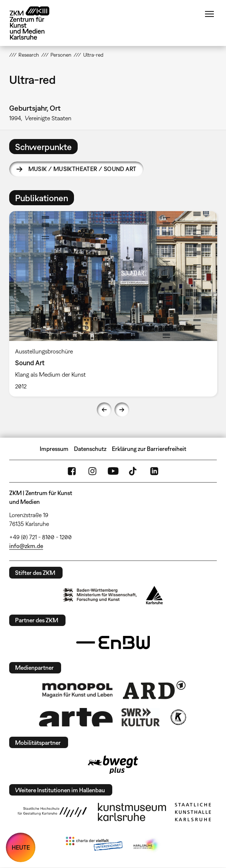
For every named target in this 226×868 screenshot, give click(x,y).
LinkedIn (154, 471)
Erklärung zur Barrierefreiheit (149, 449)
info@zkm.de (26, 546)
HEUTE (21, 847)
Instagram (92, 471)
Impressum (54, 449)
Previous (104, 410)
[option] (113, 304)
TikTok (134, 471)
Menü (209, 14)
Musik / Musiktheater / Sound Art (82, 169)
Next (122, 410)
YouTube (113, 471)
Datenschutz (90, 449)
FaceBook (72, 471)
